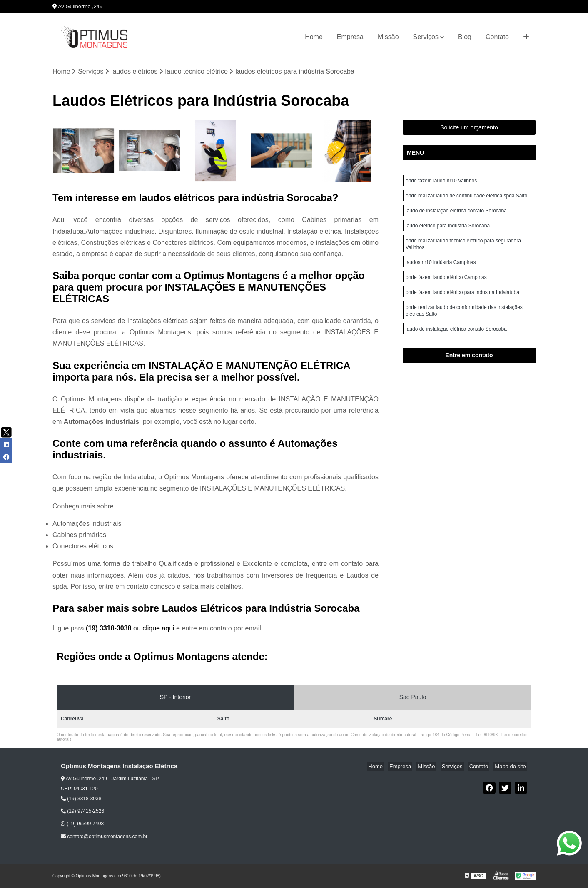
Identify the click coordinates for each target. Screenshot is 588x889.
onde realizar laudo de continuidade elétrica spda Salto (466, 198)
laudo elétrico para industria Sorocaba (448, 229)
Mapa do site (511, 767)
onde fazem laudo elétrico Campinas (446, 284)
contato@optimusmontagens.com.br (104, 837)
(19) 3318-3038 (110, 629)
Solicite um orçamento (469, 128)
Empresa (350, 37)
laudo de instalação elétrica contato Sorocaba (456, 214)
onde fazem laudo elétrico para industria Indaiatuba (463, 300)
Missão (388, 37)
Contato (497, 37)
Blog (465, 37)
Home (314, 37)
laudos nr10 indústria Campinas (441, 269)
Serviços (426, 37)
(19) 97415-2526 (82, 812)
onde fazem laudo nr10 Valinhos (442, 182)
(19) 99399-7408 (82, 824)
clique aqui (158, 629)
